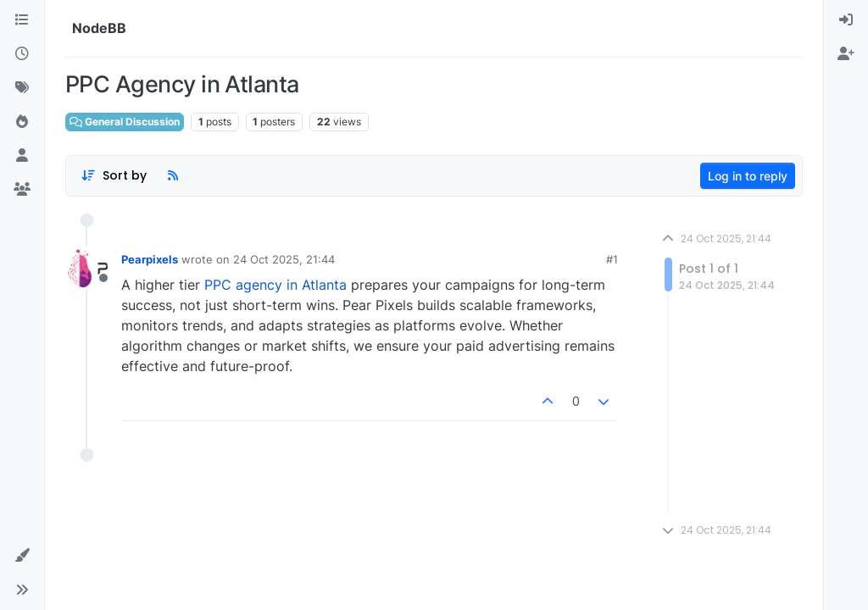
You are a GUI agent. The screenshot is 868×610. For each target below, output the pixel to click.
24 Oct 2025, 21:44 (284, 259)
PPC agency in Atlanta (275, 285)
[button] (22, 556)
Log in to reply (748, 176)
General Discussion (125, 122)
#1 (612, 259)
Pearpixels (150, 259)
